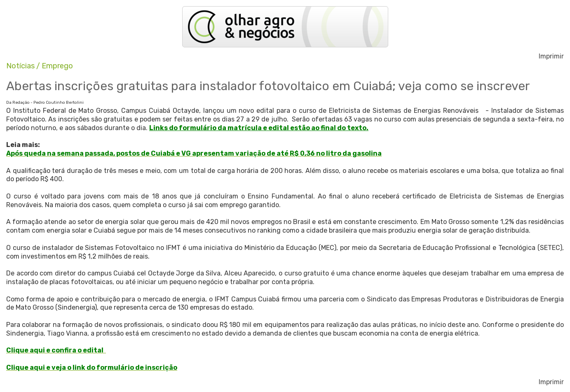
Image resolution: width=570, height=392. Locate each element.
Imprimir (551, 56)
